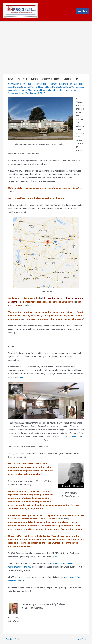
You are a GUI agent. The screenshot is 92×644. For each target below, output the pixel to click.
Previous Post (11, 639)
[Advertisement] (46, 45)
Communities (56, 84)
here (21, 377)
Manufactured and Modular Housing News (32, 87)
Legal (10, 87)
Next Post (83, 639)
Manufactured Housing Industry (42, 90)
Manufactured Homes (17, 90)
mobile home (63, 90)
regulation (20, 93)
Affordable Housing (32, 84)
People (73, 90)
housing (80, 84)
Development (69, 84)
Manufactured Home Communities (68, 87)
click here (77, 437)
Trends (29, 93)
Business (45, 84)
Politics (11, 93)
